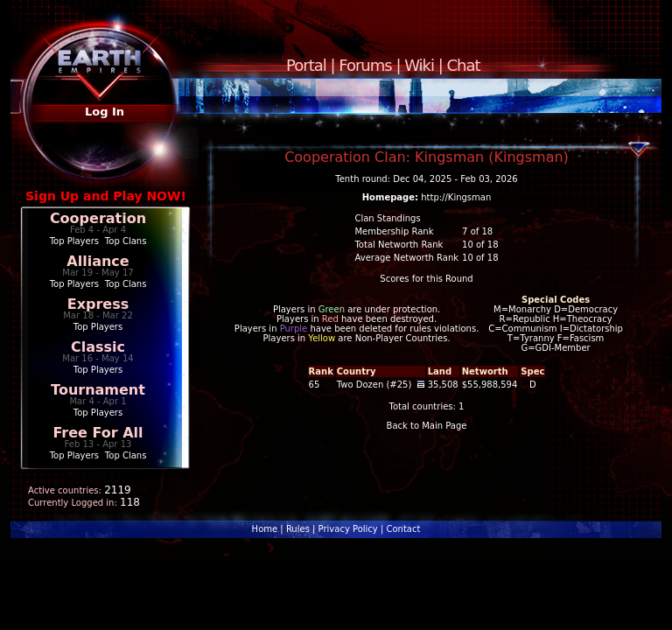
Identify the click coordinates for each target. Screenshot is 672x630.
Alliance (98, 261)
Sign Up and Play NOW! (106, 196)
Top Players (74, 241)
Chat (464, 65)
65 (315, 385)
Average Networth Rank (406, 258)
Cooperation (98, 218)
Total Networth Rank (399, 245)
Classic (98, 347)
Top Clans (126, 241)
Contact (403, 529)
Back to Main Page (427, 426)
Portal (306, 65)
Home (265, 529)
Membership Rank (394, 231)
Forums (365, 65)
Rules (298, 529)
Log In (105, 112)
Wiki (419, 65)
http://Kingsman (456, 197)
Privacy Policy (348, 529)
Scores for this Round (426, 279)
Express (98, 304)
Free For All (98, 433)
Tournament (98, 390)
